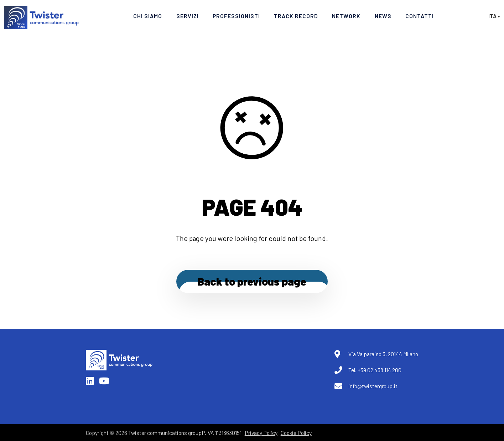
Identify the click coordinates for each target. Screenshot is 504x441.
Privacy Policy (261, 433)
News (383, 16)
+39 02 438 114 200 (380, 370)
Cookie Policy (296, 433)
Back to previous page (252, 281)
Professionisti (236, 16)
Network (346, 16)
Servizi (188, 16)
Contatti (420, 16)
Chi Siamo (148, 16)
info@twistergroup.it (373, 386)
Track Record (296, 16)
